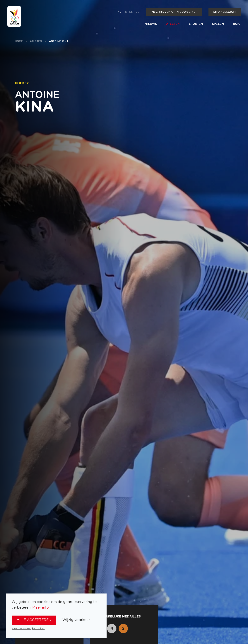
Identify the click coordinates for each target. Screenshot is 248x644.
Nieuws (151, 24)
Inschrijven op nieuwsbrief (174, 12)
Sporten (196, 24)
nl (119, 12)
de (137, 12)
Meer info (41, 608)
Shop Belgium (224, 12)
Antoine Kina (59, 41)
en (131, 12)
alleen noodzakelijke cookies (28, 629)
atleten (36, 41)
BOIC (237, 24)
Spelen (218, 24)
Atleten (173, 24)
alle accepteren (34, 620)
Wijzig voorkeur (76, 620)
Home (19, 41)
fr (125, 12)
